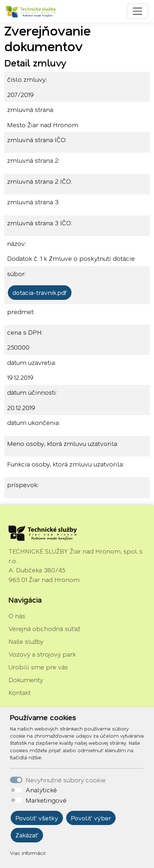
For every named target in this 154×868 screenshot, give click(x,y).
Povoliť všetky (37, 818)
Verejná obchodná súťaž (44, 629)
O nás (17, 616)
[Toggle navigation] (137, 11)
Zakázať (27, 835)
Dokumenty (26, 680)
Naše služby (26, 641)
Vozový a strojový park (42, 654)
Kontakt (20, 692)
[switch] (16, 790)
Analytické (41, 790)
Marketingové (46, 800)
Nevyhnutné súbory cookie (66, 780)
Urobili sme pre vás (38, 667)
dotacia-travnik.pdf (40, 292)
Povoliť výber (91, 818)
